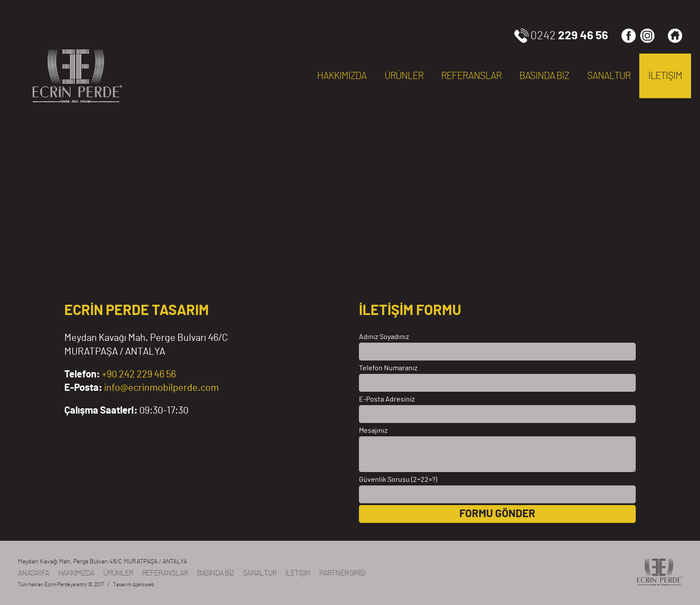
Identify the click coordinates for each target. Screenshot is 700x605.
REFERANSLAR (471, 76)
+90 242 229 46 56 (139, 374)
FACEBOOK (629, 36)
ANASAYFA (33, 573)
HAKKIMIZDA (342, 76)
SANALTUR (609, 76)
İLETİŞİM (665, 76)
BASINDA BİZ (544, 76)
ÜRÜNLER (404, 76)
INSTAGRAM (647, 36)
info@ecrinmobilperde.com (161, 388)
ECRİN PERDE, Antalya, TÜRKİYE (76, 76)
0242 (569, 36)
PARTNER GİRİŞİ (342, 573)
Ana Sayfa (675, 36)
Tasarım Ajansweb (133, 584)
